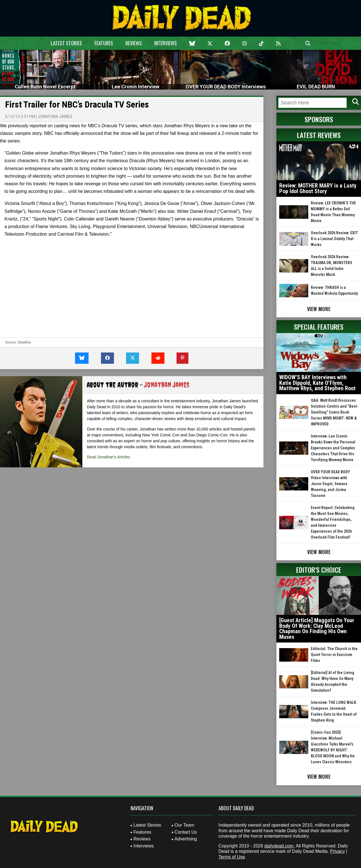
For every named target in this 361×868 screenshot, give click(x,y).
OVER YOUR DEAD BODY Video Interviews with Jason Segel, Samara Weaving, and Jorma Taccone (330, 484)
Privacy (337, 851)
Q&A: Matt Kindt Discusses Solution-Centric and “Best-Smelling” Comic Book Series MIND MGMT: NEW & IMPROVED (334, 412)
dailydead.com (279, 846)
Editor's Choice (319, 570)
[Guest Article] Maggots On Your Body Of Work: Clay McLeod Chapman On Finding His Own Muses (317, 629)
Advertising (186, 839)
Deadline (24, 342)
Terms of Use (232, 857)
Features (104, 43)
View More (319, 309)
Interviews (166, 43)
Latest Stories (66, 43)
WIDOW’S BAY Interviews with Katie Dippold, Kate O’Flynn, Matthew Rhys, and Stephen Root (317, 383)
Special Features (319, 327)
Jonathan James (55, 117)
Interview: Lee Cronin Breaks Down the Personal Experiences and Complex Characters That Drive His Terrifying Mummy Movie (333, 448)
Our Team (184, 825)
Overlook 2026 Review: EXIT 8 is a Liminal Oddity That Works (334, 239)
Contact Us (186, 832)
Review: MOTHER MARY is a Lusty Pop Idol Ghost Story (318, 188)
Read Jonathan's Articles (109, 457)
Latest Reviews (319, 135)
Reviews (134, 43)
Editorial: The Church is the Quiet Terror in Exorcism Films (334, 655)
